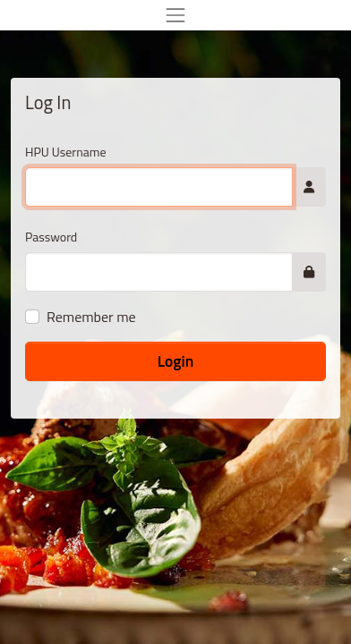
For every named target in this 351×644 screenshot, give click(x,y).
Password (51, 237)
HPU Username (66, 152)
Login (176, 361)
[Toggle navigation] (175, 15)
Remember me (91, 317)
